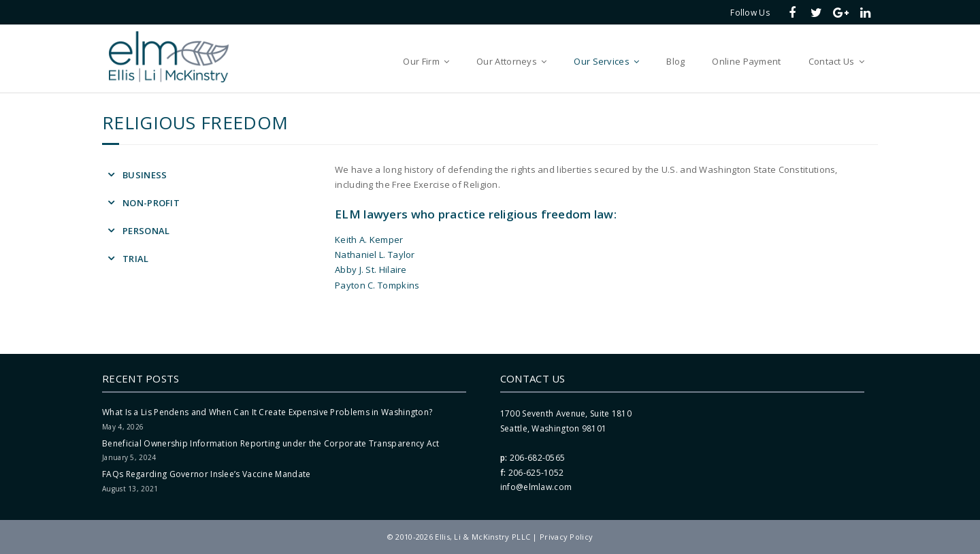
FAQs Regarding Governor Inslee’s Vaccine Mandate (206, 474)
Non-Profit (151, 203)
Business (145, 175)
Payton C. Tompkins (377, 285)
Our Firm (421, 61)
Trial (136, 259)
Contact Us (832, 61)
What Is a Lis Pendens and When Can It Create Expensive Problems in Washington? (267, 412)
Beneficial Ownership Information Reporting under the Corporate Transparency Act (271, 443)
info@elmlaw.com (536, 487)
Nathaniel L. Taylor (375, 255)
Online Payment (746, 61)
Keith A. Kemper (369, 240)
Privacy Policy (566, 537)
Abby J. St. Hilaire (371, 270)
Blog (675, 61)
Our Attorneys (507, 61)
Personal (146, 231)
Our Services (602, 61)
